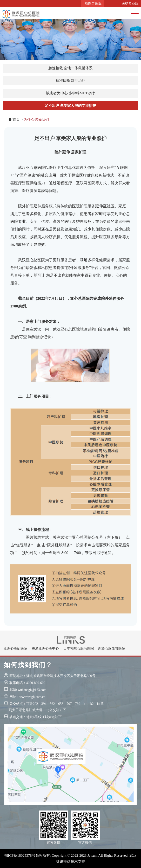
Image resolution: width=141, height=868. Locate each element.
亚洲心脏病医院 (15, 648)
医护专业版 (129, 3)
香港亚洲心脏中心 (45, 648)
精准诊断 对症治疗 (71, 81)
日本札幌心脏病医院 (79, 648)
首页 (16, 120)
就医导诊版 (92, 3)
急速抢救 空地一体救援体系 (71, 68)
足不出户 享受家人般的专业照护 (71, 106)
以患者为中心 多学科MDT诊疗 (70, 93)
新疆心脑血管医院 (112, 648)
